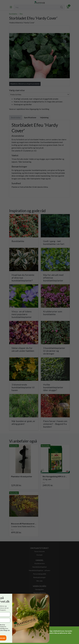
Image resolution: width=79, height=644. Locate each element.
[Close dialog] (6, 596)
